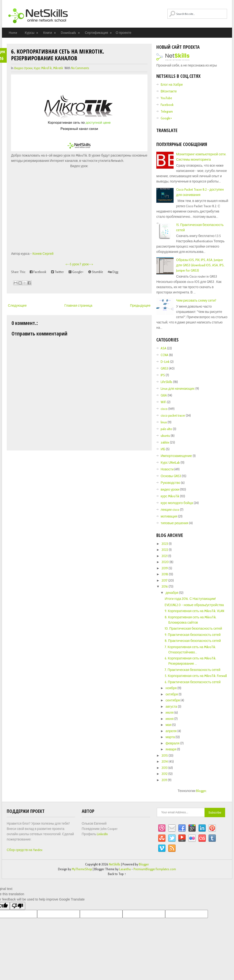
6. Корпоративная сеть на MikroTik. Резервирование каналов (58, 55)
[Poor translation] (18, 906)
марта (170, 737)
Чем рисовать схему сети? (196, 300)
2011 (165, 780)
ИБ (163, 449)
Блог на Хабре (172, 85)
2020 (166, 562)
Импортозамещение (176, 456)
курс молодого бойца (177, 503)
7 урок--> (86, 264)
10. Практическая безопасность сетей (193, 628)
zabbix (165, 442)
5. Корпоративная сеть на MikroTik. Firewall (196, 676)
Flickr (192, 838)
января (171, 749)
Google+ (76, 272)
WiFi (164, 402)
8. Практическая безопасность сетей (193, 641)
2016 (165, 586)
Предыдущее (140, 305)
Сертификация (98, 33)
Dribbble (162, 828)
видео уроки (23, 68)
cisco (164, 409)
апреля (171, 731)
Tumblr (212, 838)
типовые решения (175, 523)
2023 (165, 544)
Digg (113, 272)
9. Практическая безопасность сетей (193, 635)
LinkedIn (102, 834)
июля (170, 712)
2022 (165, 550)
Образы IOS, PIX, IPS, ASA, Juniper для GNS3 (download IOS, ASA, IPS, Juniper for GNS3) (200, 265)
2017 (165, 580)
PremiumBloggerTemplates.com (155, 869)
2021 (165, 556)
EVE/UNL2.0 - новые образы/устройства (194, 605)
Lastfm (202, 838)
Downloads (70, 33)
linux (164, 422)
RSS (172, 848)
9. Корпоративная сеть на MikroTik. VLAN (194, 611)
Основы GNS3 (171, 476)
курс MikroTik (43, 68)
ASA (164, 348)
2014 (165, 761)
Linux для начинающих (178, 389)
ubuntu (165, 436)
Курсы (32, 33)
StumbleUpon (162, 838)
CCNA (164, 355)
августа (172, 706)
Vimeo (162, 848)
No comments (80, 68)
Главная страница (78, 305)
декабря (172, 593)
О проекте (124, 33)
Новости (167, 469)
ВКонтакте (169, 91)
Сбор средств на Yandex (25, 850)
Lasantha (125, 869)
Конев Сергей (43, 254)
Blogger (201, 791)
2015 (165, 755)
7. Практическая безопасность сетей (193, 670)
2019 (165, 568)
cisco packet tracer (173, 415)
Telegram (167, 111)
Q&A (164, 395)
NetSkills (115, 864)
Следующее (17, 305)
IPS (163, 375)
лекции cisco (170, 510)
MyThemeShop (82, 869)
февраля (173, 743)
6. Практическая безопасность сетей (193, 682)
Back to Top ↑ (117, 874)
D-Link (165, 362)
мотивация (169, 516)
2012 (165, 774)
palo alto (166, 429)
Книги (50, 33)
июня (170, 719)
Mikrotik (58, 68)
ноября (171, 688)
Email (172, 828)
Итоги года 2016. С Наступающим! (190, 599)
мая (169, 725)
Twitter (57, 272)
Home (13, 33)
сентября (173, 700)
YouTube (166, 98)
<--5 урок (72, 264)
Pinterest (212, 828)
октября (172, 694)
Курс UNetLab (170, 463)
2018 (165, 574)
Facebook (38, 272)
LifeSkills (167, 382)
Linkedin (202, 828)
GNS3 (164, 368)
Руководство (170, 483)
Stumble (96, 272)
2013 (165, 768)
